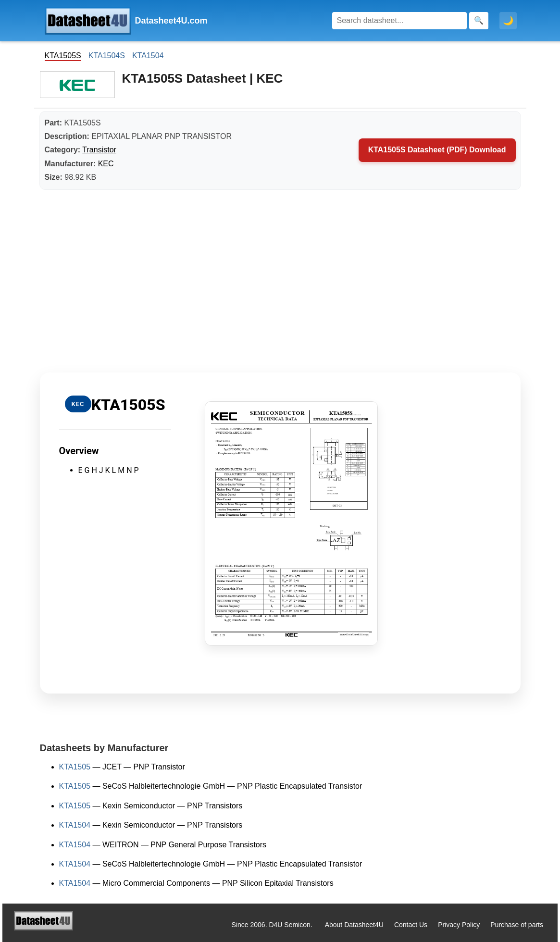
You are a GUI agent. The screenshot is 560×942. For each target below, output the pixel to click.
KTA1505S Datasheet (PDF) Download (437, 150)
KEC (106, 164)
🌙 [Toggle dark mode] (508, 21)
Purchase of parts (517, 925)
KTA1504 (148, 56)
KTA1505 (75, 767)
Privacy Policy (459, 925)
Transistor (99, 150)
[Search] (399, 21)
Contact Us (411, 925)
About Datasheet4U (354, 925)
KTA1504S (107, 56)
